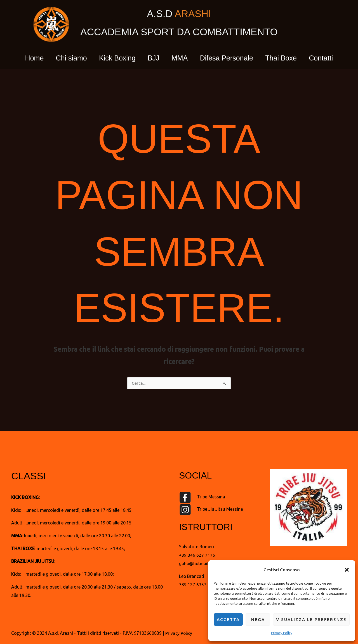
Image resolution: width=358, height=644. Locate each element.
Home (28, 58)
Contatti (328, 58)
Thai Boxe (286, 58)
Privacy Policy (282, 633)
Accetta (228, 620)
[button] (347, 570)
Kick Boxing (115, 58)
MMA (180, 58)
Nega (258, 620)
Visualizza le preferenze (311, 620)
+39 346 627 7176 (197, 555)
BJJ (153, 58)
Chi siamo (67, 58)
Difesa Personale (229, 58)
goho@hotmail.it (196, 564)
